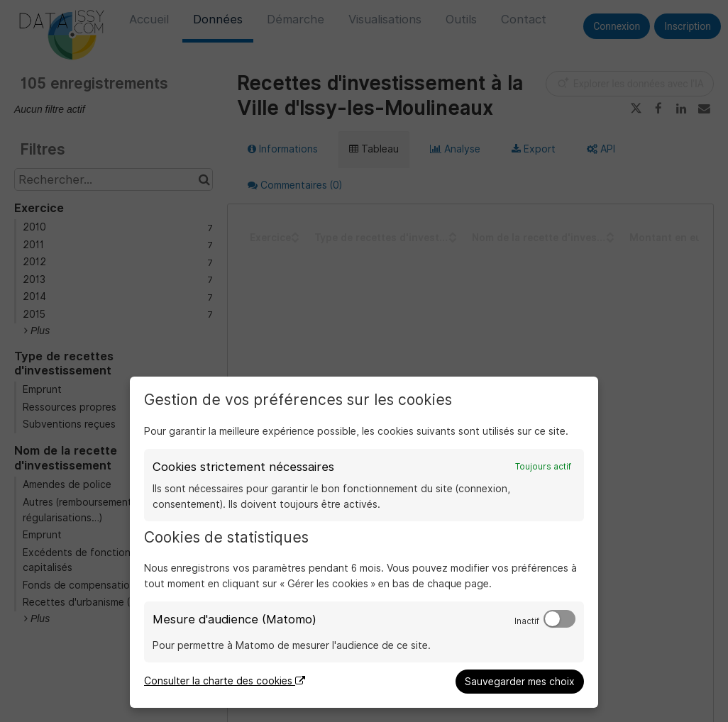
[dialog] (364, 542)
